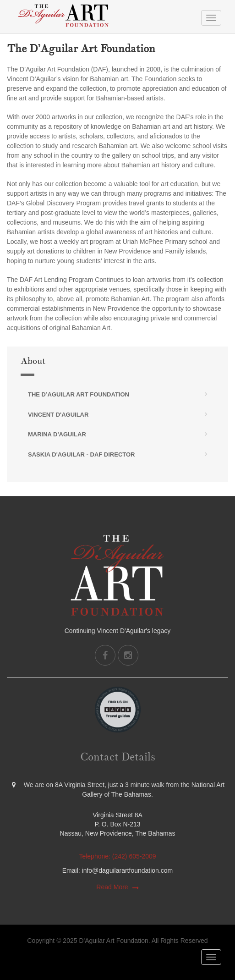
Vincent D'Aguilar (58, 415)
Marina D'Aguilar (57, 434)
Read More (112, 887)
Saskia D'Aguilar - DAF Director (81, 454)
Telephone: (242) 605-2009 (117, 856)
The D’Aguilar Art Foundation (79, 394)
